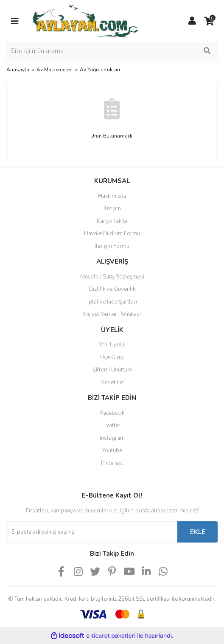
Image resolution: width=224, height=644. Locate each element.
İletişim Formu (112, 246)
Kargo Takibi (112, 221)
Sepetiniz (112, 382)
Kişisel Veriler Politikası (112, 314)
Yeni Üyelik (112, 345)
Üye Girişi (112, 357)
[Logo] (85, 21)
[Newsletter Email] (92, 532)
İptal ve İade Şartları (112, 302)
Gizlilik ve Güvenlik (112, 289)
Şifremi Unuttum (112, 370)
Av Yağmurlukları (100, 70)
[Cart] (209, 21)
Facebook (112, 413)
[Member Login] (192, 21)
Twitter (112, 425)
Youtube (112, 450)
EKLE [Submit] (198, 532)
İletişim (112, 208)
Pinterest (112, 463)
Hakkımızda (112, 196)
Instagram (112, 438)
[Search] (112, 51)
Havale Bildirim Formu (112, 233)
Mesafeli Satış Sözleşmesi (112, 277)
